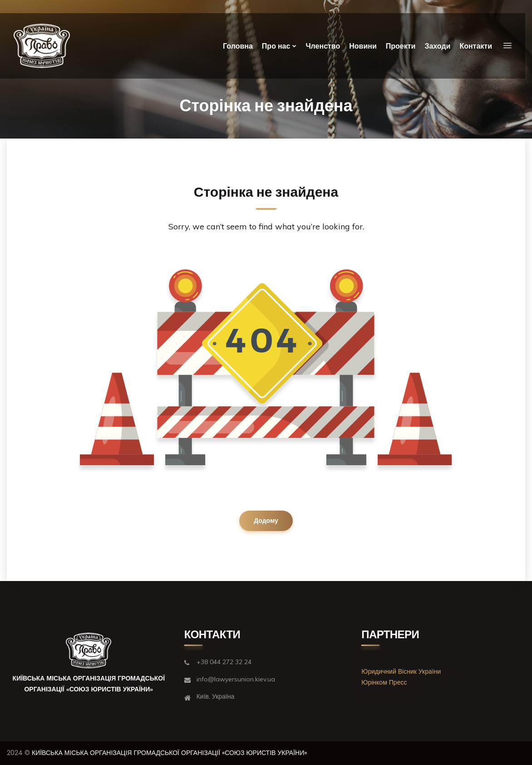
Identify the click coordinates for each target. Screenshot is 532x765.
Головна (238, 46)
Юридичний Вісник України (401, 671)
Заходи (437, 46)
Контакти (476, 46)
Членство (323, 46)
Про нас (276, 46)
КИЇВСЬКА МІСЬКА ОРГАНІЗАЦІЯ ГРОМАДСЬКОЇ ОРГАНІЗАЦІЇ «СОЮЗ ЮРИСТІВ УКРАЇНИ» (169, 753)
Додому (266, 521)
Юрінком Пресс (384, 682)
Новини (363, 46)
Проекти (401, 46)
